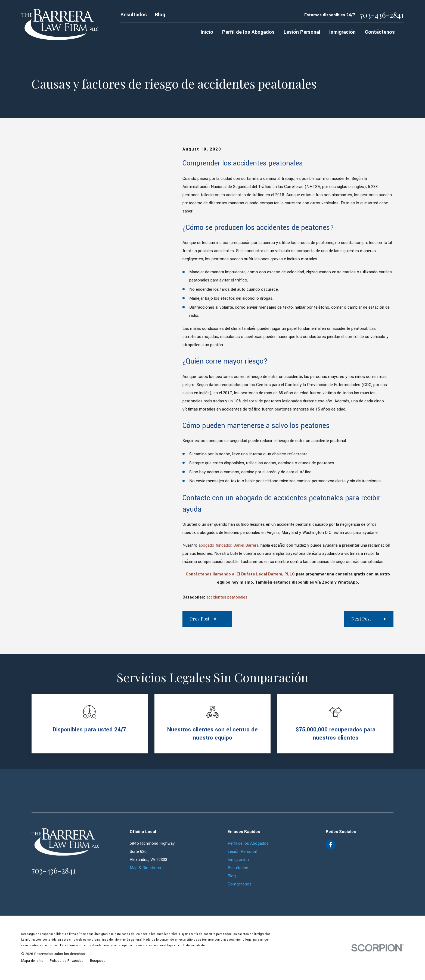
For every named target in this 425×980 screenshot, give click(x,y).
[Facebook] (331, 845)
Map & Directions (145, 868)
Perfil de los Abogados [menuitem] (248, 32)
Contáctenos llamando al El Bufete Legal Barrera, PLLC (240, 574)
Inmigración (238, 860)
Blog (160, 15)
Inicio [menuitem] (207, 32)
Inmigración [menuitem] (342, 32)
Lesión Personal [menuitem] (302, 32)
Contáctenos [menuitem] (380, 32)
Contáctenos (240, 884)
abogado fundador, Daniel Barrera (229, 545)
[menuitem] (32, 961)
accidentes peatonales (227, 597)
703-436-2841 (382, 15)
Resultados (134, 15)
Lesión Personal (242, 851)
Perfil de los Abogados (248, 843)
